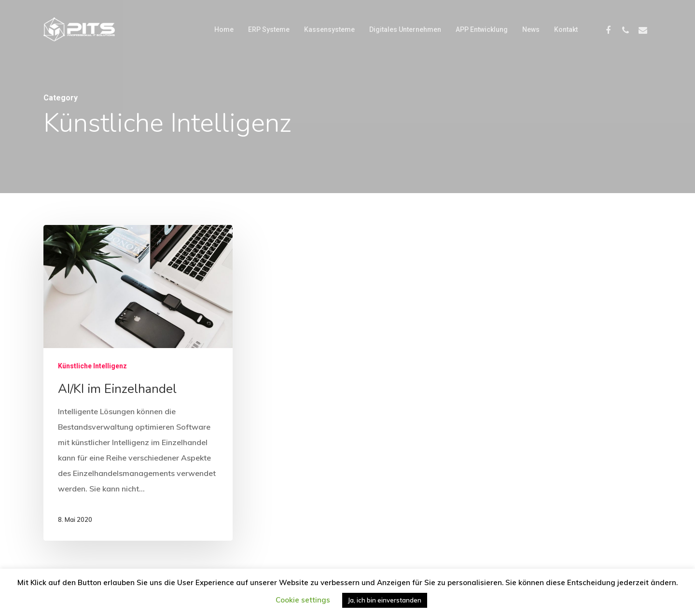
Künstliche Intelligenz (92, 366)
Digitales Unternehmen (405, 29)
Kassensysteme (329, 29)
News (531, 29)
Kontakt (566, 29)
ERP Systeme (269, 29)
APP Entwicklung (482, 29)
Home (224, 29)
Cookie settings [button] (303, 600)
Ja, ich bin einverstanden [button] (385, 600)
